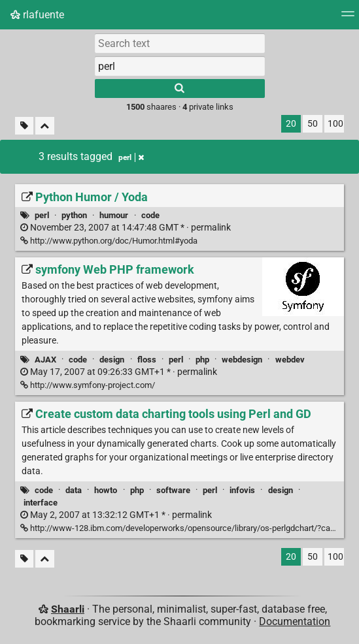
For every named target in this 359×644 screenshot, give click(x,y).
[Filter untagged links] (24, 126)
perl (42, 215)
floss (147, 360)
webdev (290, 360)
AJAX (45, 360)
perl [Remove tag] (131, 157)
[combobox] (180, 66)
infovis (242, 490)
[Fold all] (45, 126)
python (74, 215)
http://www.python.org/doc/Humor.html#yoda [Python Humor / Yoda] (109, 241)
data (74, 490)
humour (114, 215)
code (150, 215)
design (112, 360)
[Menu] (348, 18)
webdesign (242, 360)
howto (106, 490)
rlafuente (37, 15)
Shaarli (68, 609)
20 (291, 124)
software (173, 490)
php (202, 360)
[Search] (180, 89)
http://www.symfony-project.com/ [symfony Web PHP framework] (88, 385)
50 (313, 124)
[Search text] (180, 43)
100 (335, 124)
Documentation (295, 621)
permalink (126, 228)
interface (41, 503)
